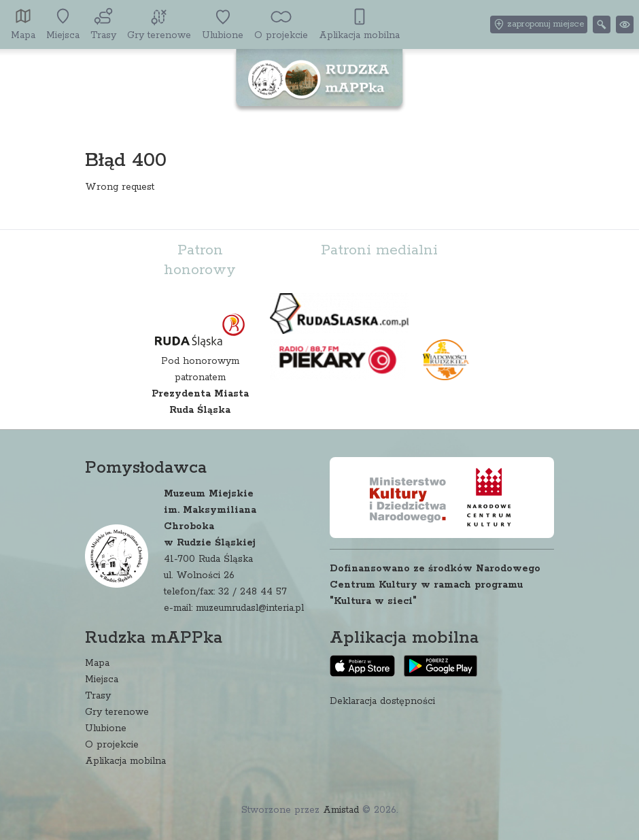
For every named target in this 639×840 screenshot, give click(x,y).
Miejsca (102, 679)
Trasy (98, 696)
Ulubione (106, 728)
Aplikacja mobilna (125, 761)
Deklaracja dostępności (382, 701)
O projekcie (112, 745)
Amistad (341, 810)
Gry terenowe (117, 712)
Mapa (97, 663)
